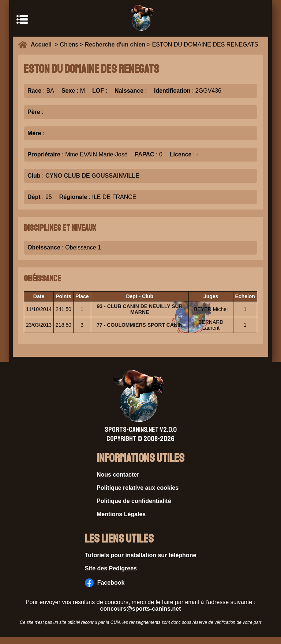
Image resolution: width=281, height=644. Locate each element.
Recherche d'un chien (115, 45)
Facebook (105, 583)
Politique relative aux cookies (138, 488)
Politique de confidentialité (134, 501)
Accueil (43, 45)
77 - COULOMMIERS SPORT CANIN (140, 325)
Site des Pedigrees (111, 568)
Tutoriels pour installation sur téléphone (141, 555)
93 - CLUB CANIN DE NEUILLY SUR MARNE (140, 309)
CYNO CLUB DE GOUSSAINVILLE (92, 176)
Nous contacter (118, 475)
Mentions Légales (121, 514)
